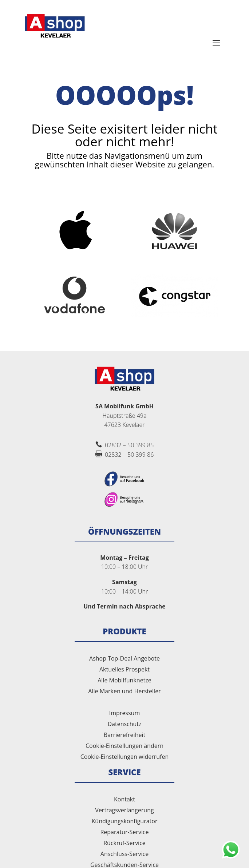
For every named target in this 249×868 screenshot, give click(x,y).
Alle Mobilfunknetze (125, 681)
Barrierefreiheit (125, 736)
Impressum (125, 714)
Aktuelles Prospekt (125, 670)
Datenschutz (124, 725)
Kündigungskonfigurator (125, 822)
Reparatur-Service (124, 833)
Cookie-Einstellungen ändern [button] (125, 746)
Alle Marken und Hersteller (124, 692)
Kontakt (125, 800)
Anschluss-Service (125, 855)
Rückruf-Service (125, 844)
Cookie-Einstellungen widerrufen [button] (125, 757)
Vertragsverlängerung (124, 811)
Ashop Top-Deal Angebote (125, 659)
